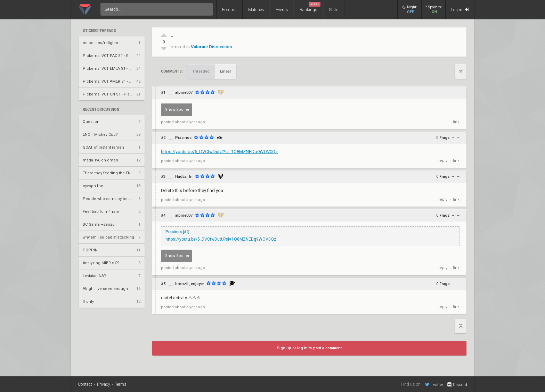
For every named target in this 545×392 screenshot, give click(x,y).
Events (282, 10)
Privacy (104, 384)
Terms (121, 384)
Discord (457, 385)
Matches (256, 10)
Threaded (201, 71)
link (456, 122)
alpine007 (184, 93)
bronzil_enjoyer (190, 284)
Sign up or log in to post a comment (309, 348)
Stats (334, 10)
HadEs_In (184, 177)
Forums (229, 10)
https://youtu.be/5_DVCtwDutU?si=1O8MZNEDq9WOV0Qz (219, 152)
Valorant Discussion (211, 47)
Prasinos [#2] (177, 232)
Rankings (310, 7)
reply (443, 161)
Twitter (434, 384)
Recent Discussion (101, 110)
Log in (460, 10)
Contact (85, 384)
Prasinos (183, 138)
